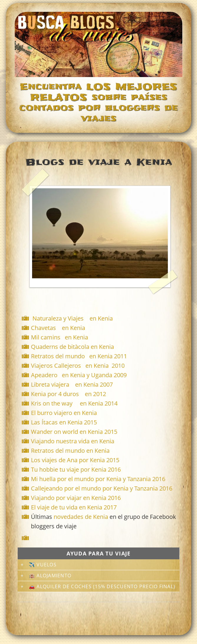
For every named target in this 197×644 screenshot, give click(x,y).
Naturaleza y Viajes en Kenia (73, 318)
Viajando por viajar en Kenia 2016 (76, 498)
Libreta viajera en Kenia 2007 (72, 384)
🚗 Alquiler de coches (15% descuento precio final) (102, 586)
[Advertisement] (100, 538)
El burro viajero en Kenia (64, 413)
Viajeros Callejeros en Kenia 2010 (78, 366)
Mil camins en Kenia (59, 337)
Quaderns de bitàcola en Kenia (73, 347)
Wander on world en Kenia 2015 (74, 432)
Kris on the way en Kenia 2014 (74, 403)
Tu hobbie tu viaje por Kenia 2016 (76, 469)
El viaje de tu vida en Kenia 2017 (74, 507)
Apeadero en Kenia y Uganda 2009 (79, 375)
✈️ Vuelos (43, 565)
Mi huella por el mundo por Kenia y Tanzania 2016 (98, 479)
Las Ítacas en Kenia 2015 (64, 422)
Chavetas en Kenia (58, 328)
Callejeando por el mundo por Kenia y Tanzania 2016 (102, 488)
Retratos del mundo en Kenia (70, 451)
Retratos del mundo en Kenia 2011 (79, 356)
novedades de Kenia (81, 517)
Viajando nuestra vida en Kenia (73, 441)
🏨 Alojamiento (50, 576)
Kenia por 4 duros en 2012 (68, 394)
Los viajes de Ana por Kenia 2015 (75, 460)
